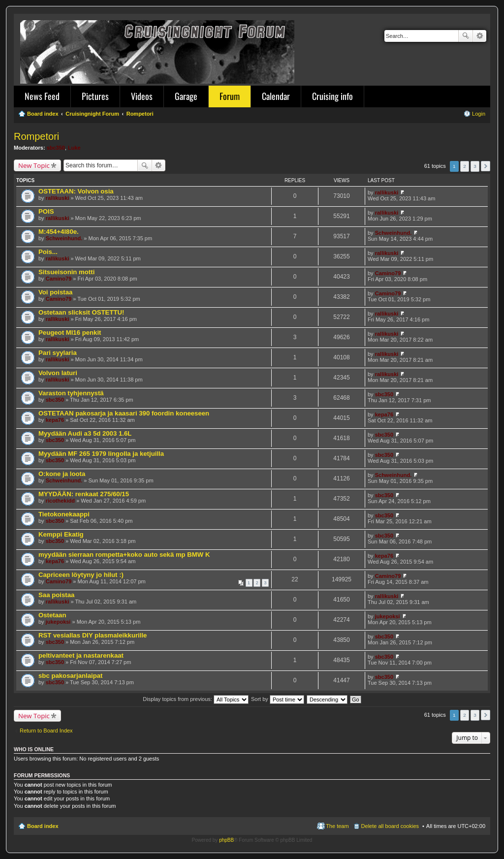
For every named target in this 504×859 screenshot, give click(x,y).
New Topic (34, 165)
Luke (74, 148)
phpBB (226, 840)
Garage (186, 96)
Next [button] (486, 166)
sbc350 (56, 148)
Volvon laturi (58, 373)
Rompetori (36, 136)
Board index (43, 826)
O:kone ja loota (62, 474)
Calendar (276, 96)
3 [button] (475, 166)
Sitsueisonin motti (66, 272)
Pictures (95, 96)
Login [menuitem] (479, 114)
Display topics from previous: (196, 699)
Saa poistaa (56, 595)
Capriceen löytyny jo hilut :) (81, 575)
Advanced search (480, 36)
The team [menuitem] (337, 826)
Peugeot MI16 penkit (70, 333)
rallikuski (58, 198)
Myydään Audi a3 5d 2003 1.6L (85, 433)
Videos (142, 96)
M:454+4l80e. (59, 232)
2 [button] (465, 166)
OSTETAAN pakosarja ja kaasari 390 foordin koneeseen (124, 413)
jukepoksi (58, 622)
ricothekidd (60, 501)
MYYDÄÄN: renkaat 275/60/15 (84, 494)
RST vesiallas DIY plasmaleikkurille (93, 635)
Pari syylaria (58, 353)
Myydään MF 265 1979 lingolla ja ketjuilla (101, 454)
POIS (46, 211)
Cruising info (332, 96)
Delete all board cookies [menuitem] (390, 826)
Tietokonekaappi (64, 514)
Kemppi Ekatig (61, 534)
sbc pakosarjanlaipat (70, 676)
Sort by (278, 699)
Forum (230, 96)
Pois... (48, 252)
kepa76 (55, 420)
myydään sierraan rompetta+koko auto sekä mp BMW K (124, 555)
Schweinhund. (64, 238)
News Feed (42, 96)
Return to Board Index (46, 731)
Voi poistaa (55, 292)
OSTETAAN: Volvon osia (76, 191)
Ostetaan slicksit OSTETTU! (81, 312)
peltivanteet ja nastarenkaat (81, 655)
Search (466, 36)
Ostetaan (52, 615)
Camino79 (59, 279)
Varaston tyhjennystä (71, 393)
